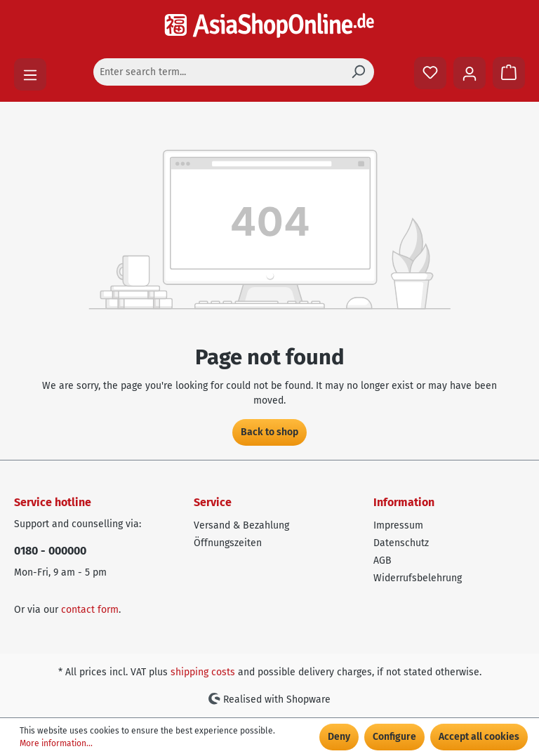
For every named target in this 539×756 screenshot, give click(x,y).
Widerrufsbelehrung (418, 578)
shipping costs (203, 672)
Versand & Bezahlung (241, 525)
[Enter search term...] (218, 72)
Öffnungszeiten (228, 543)
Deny (339, 737)
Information (404, 502)
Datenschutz (401, 543)
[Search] (358, 72)
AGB (382, 561)
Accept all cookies (479, 737)
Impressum (398, 525)
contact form (90, 610)
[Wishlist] (430, 73)
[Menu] (30, 74)
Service (213, 502)
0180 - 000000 (50, 551)
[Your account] (470, 73)
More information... (56, 743)
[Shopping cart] (509, 73)
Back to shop (269, 432)
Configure (394, 737)
